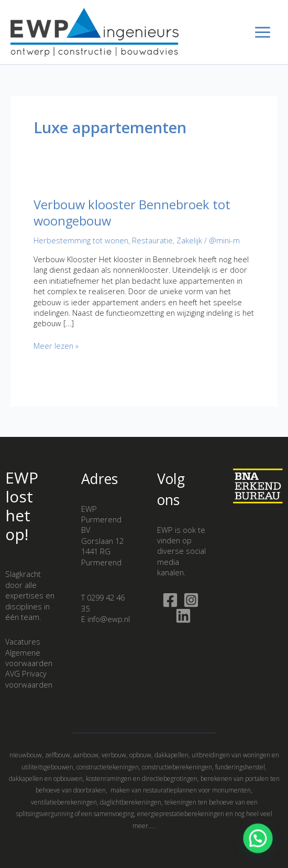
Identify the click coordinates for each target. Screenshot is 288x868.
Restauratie (152, 240)
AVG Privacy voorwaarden (29, 679)
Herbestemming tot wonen (81, 240)
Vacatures (23, 641)
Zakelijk (189, 240)
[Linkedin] (183, 616)
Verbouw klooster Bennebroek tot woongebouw (132, 213)
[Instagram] (191, 600)
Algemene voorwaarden (29, 658)
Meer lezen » (56, 346)
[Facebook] (170, 600)
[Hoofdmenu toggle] (263, 32)
